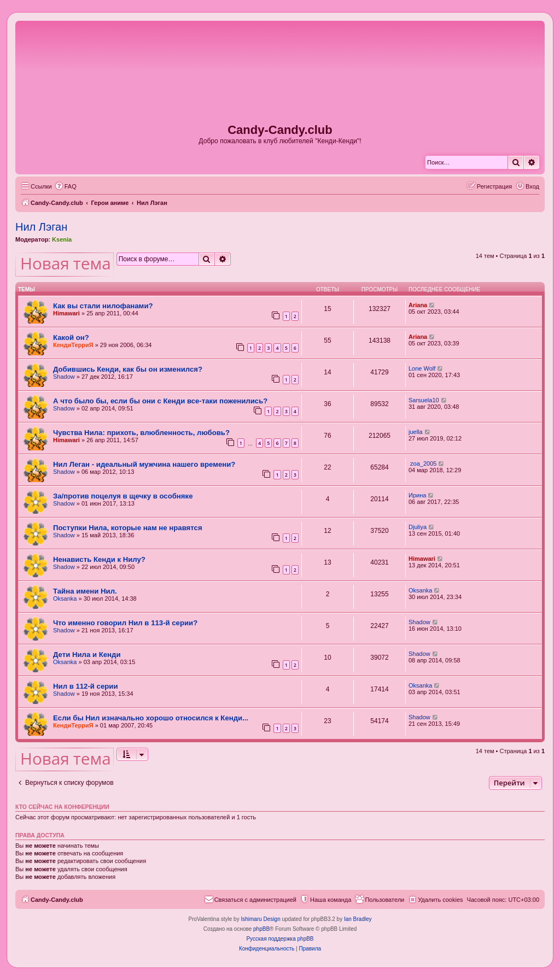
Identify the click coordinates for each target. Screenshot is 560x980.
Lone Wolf (422, 368)
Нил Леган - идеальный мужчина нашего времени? (144, 464)
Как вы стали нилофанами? (103, 306)
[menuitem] (66, 186)
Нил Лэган (41, 227)
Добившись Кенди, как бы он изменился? (128, 369)
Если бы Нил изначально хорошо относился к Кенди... (151, 718)
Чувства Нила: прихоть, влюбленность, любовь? (141, 433)
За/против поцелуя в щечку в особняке (123, 496)
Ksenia (62, 239)
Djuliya (418, 527)
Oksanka (65, 598)
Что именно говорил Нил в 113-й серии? (125, 623)
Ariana (418, 305)
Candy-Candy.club (280, 130)
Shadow (64, 377)
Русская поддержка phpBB (280, 939)
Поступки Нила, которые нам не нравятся (128, 528)
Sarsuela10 (424, 400)
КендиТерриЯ (73, 345)
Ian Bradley (358, 919)
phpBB (261, 929)
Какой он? (71, 338)
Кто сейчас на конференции (62, 807)
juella (416, 432)
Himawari (66, 313)
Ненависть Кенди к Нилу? (99, 559)
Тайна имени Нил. (85, 591)
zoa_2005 (422, 463)
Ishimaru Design (260, 919)
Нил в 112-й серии (86, 686)
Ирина (417, 495)
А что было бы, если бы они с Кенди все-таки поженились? (160, 401)
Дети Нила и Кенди (87, 655)
